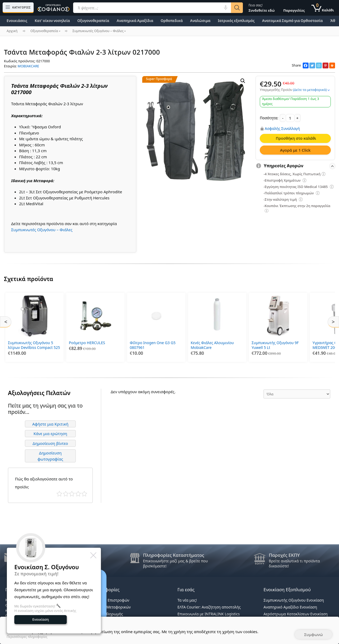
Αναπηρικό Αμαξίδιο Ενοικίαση (290, 607)
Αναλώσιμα (200, 21)
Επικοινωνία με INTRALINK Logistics (209, 614)
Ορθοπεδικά (172, 21)
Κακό (66, 494)
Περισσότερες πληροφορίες (27, 637)
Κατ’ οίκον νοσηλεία (52, 21)
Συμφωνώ (313, 634)
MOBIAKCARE (28, 66)
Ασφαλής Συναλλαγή (282, 129)
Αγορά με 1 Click (295, 150)
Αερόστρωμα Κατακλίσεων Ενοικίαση (296, 614)
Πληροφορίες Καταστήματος (174, 555)
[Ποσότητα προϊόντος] (290, 118)
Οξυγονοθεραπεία (93, 21)
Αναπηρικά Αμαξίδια (135, 21)
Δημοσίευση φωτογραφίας (50, 456)
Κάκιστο (59, 494)
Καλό (78, 494)
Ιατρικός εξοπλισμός (236, 21)
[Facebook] (306, 65)
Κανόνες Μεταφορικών (111, 607)
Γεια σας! (262, 8)
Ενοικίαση (41, 619)
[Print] (332, 65)
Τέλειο (84, 494)
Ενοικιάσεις (17, 21)
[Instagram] (319, 65)
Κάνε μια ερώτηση (50, 433)
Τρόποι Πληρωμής (107, 614)
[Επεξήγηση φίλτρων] (324, 175)
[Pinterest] (325, 65)
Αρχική (12, 31)
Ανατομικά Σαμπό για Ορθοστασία (292, 21)
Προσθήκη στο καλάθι (296, 138)
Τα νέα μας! (187, 600)
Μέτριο (72, 494)
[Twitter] (312, 65)
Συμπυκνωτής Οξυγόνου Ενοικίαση (294, 600)
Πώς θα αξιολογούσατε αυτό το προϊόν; (44, 483)
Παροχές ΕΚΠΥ (284, 555)
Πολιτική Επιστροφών (110, 600)
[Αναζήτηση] (237, 8)
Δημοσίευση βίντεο (50, 443)
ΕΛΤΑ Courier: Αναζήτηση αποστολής (209, 607)
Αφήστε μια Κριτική (50, 424)
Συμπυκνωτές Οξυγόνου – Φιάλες (42, 230)
